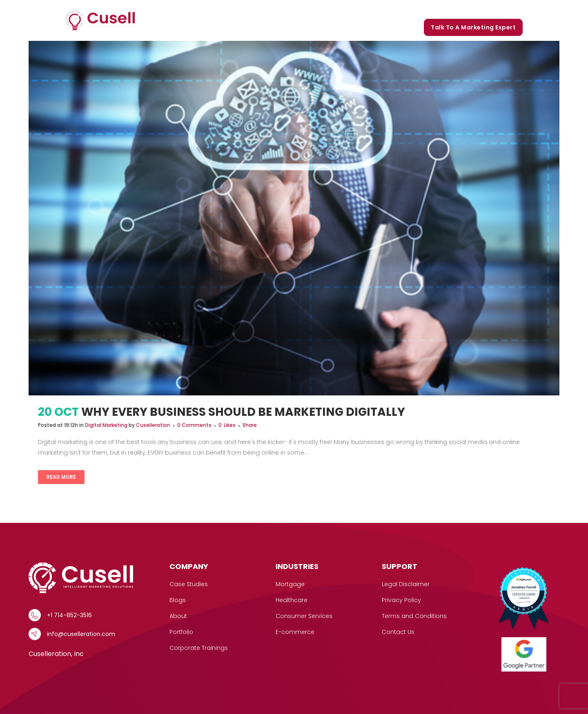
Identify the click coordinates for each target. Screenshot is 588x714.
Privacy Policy (401, 600)
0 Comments (194, 425)
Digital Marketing (106, 425)
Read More (61, 477)
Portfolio (407, 9)
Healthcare (292, 600)
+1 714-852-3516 (69, 615)
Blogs (439, 9)
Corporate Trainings (488, 9)
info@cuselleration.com (81, 634)
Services (276, 9)
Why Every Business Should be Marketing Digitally (243, 412)
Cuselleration (153, 425)
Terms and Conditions (414, 616)
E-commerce (295, 632)
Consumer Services (304, 616)
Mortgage (290, 584)
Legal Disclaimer (406, 584)
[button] (289, 9)
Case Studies (323, 9)
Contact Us (398, 632)
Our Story (368, 9)
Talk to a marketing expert (473, 27)
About (178, 616)
